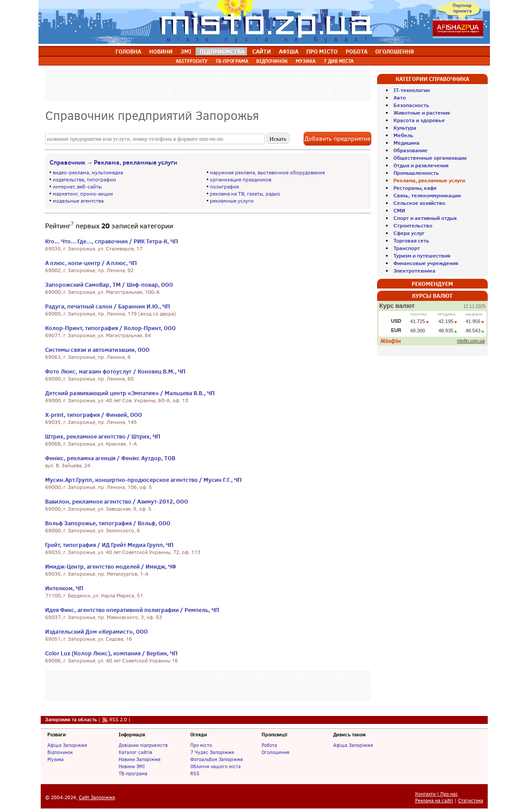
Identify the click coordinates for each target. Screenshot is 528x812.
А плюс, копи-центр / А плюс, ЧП (91, 263)
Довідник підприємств (143, 745)
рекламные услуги (232, 201)
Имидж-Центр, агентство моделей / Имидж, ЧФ (111, 566)
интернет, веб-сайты (77, 187)
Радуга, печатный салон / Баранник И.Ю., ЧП (108, 306)
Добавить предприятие (337, 139)
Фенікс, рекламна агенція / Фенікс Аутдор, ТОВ (110, 458)
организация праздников (241, 180)
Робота (269, 745)
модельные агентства (78, 201)
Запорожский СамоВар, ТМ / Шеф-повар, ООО (109, 285)
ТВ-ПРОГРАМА (232, 61)
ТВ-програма (133, 774)
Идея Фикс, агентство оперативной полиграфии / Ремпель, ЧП (132, 610)
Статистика (471, 801)
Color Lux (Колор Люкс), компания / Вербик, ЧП (111, 653)
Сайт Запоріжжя (97, 798)
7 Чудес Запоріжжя (212, 752)
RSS (195, 774)
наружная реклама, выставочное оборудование (267, 173)
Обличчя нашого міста (216, 766)
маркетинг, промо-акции (83, 194)
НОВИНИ (161, 51)
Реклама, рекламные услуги (135, 162)
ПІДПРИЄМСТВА (222, 51)
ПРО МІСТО (322, 51)
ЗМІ (186, 51)
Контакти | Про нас (437, 794)
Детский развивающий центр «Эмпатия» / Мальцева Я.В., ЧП (130, 393)
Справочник (67, 162)
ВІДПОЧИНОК (272, 61)
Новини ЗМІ (132, 766)
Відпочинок (60, 752)
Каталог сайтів (135, 752)
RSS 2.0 (118, 720)
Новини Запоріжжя (140, 759)
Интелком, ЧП (64, 588)
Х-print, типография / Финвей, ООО (94, 415)
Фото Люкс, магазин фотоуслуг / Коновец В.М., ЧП (115, 371)
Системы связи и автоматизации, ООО (97, 350)
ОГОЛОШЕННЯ (395, 51)
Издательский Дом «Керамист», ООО (96, 631)
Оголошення (276, 752)
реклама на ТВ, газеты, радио (245, 194)
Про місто (201, 745)
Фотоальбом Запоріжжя (217, 759)
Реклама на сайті (434, 801)
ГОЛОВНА (128, 51)
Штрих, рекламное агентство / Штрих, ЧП (103, 436)
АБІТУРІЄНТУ (192, 61)
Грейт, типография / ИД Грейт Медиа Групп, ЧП (109, 545)
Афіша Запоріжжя (67, 745)
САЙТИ (262, 51)
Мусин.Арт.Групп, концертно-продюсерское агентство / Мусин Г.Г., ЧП (143, 480)
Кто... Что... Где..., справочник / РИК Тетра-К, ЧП (112, 241)
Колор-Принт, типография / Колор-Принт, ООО (110, 328)
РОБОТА (356, 51)
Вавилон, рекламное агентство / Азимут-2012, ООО (117, 501)
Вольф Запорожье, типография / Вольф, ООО (108, 523)
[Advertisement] (208, 85)
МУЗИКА (306, 61)
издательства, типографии (84, 180)
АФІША (289, 51)
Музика (56, 759)
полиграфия (224, 187)
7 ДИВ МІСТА (339, 61)
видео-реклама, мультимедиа (88, 173)
